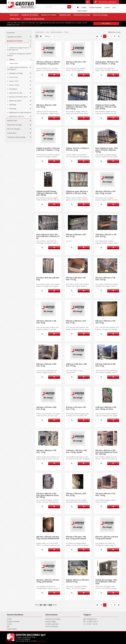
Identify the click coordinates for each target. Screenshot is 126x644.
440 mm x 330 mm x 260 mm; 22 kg (46, 408)
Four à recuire (13, 77)
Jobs (114, 8)
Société (84, 8)
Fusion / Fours (14, 81)
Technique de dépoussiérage (34, 19)
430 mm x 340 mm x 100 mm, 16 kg (46, 322)
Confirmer (106, 23)
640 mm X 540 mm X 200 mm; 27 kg (105, 365)
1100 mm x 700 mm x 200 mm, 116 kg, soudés (76, 451)
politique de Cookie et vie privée (30, 25)
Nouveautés (14, 15)
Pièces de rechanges (100, 15)
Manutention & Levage (82, 15)
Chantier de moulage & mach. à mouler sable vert (18, 49)
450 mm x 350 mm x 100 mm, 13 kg (76, 63)
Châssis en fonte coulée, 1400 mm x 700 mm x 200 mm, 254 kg (106, 107)
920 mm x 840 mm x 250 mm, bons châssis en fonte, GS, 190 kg (48, 495)
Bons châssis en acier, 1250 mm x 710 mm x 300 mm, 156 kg (107, 150)
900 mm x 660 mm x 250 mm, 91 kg (76, 236)
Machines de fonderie (49, 15)
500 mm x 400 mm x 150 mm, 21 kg (76, 322)
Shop (48, 32)
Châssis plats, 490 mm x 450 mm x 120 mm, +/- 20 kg (107, 63)
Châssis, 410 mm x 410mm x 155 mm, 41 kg (77, 149)
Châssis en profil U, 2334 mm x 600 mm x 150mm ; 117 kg (48, 149)
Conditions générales (52, 624)
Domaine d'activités (95, 8)
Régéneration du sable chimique (19, 112)
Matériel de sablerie (15, 101)
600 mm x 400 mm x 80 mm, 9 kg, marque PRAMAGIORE (48, 538)
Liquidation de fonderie (30, 15)
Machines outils (65, 15)
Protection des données (53, 619)
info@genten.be (92, 619)
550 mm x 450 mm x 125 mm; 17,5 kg (76, 279)
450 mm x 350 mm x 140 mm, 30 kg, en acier (105, 192)
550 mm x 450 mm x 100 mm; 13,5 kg (105, 279)
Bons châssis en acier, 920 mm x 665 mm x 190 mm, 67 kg (48, 236)
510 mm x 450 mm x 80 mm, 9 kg (48, 279)
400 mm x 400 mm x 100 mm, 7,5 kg (46, 451)
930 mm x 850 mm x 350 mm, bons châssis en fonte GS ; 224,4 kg (106, 452)
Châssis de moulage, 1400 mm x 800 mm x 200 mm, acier (106, 582)
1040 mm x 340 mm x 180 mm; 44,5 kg (106, 236)
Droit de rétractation (52, 626)
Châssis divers (14, 63)
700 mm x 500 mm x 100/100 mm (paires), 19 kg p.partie (48, 63)
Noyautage (13, 109)
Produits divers (15, 19)
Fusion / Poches (14, 85)
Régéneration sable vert (17, 116)
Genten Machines (40, 32)
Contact (107, 8)
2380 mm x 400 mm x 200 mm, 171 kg (76, 365)
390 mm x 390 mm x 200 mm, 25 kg (76, 495)
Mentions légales (51, 621)
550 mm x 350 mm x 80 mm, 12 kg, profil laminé (107, 538)
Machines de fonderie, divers (18, 97)
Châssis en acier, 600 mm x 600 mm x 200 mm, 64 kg (77, 192)
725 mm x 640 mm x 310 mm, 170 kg (105, 495)
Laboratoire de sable (16, 93)
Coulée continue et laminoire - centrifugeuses (18, 68)
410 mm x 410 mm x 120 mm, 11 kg (76, 408)
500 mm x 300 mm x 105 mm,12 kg (105, 322)
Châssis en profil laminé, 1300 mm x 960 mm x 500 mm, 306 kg (47, 193)
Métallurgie (13, 105)
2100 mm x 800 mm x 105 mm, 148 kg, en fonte (106, 408)
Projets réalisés (82, 11)
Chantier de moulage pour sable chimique (18, 55)
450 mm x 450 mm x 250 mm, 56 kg (46, 106)
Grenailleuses (13, 89)
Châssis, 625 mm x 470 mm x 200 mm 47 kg (78, 581)
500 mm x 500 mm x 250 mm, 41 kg (46, 365)
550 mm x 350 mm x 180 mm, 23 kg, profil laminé (76, 538)
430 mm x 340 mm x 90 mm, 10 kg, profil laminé (48, 581)
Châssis (12, 60)
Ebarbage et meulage (16, 73)
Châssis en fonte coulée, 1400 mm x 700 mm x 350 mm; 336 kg (76, 107)
